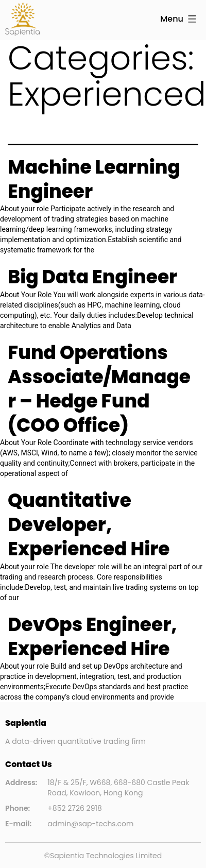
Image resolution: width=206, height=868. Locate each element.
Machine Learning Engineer (94, 179)
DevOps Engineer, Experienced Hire (92, 637)
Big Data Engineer (92, 277)
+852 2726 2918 (75, 808)
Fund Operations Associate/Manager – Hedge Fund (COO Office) (99, 389)
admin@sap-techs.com (90, 824)
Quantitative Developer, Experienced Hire (89, 525)
